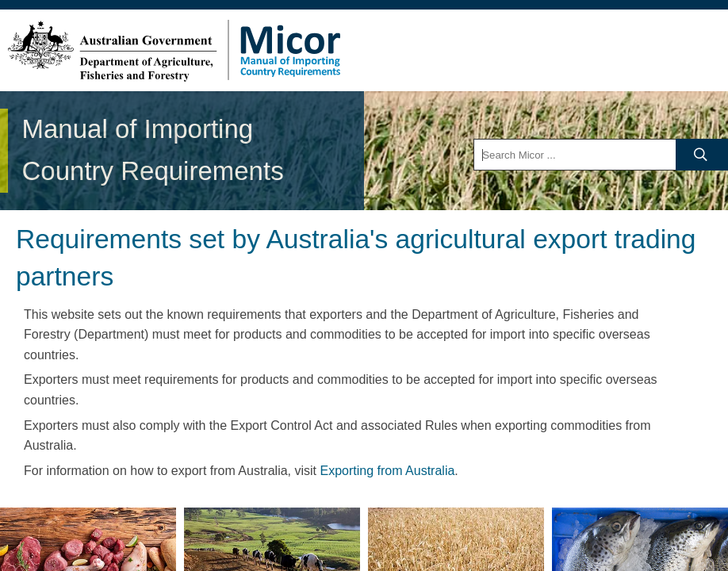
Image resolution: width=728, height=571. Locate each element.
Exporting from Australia (387, 471)
